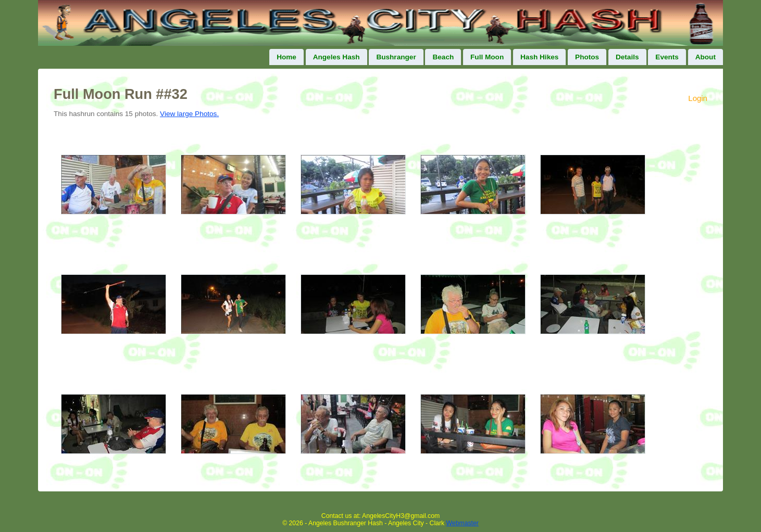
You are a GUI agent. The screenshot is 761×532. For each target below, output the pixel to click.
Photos (587, 57)
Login (698, 98)
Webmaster (463, 523)
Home (286, 57)
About (706, 57)
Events (667, 57)
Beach (443, 57)
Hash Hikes (539, 57)
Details (627, 57)
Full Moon (487, 57)
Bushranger (396, 57)
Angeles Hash (336, 57)
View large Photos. (189, 114)
